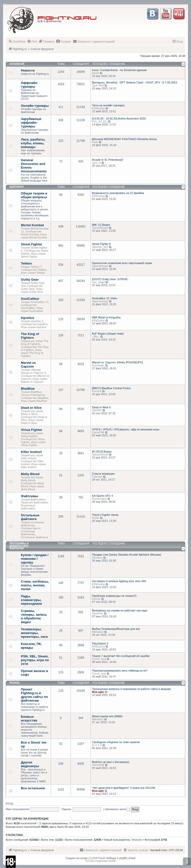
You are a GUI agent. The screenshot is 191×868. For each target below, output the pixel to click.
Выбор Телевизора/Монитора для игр (116, 629)
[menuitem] (17, 41)
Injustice (28, 318)
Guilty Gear (30, 280)
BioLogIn (98, 692)
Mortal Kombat (32, 225)
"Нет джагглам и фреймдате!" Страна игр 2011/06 (124, 788)
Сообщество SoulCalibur (29, 306)
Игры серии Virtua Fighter (33, 444)
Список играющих (103, 474)
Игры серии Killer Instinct (33, 466)
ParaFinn (98, 613)
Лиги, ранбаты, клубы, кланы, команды (33, 143)
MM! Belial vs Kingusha (106, 317)
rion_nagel (98, 282)
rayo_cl (96, 163)
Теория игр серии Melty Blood (32, 479)
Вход (9, 803)
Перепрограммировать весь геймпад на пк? (120, 671)
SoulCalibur (30, 299)
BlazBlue (28, 389)
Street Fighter (32, 244)
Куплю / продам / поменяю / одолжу (35, 559)
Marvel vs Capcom (28, 365)
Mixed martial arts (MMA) (107, 716)
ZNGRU (97, 410)
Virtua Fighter (32, 430)
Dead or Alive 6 (101, 407)
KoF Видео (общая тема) (108, 334)
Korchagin (98, 365)
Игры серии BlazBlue (34, 401)
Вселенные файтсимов (28, 507)
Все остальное (33, 788)
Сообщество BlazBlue (35, 398)
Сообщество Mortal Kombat (31, 233)
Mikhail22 (98, 632)
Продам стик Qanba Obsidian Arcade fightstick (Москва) (127, 555)
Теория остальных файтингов (33, 524)
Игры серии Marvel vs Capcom (34, 380)
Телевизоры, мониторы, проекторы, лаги (34, 633)
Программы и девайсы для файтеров (19, 546)
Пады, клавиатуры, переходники (31, 600)
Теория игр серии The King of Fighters (35, 342)
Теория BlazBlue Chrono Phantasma (33, 393)
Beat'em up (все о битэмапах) (111, 762)
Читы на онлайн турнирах (108, 105)
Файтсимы (29, 496)
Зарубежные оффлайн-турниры (31, 123)
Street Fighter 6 (101, 244)
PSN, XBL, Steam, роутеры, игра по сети (35, 660)
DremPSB (98, 432)
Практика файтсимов (34, 502)
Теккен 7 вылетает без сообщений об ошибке (121, 656)
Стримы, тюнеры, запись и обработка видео (34, 616)
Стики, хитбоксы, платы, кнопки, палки (35, 585)
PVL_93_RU (100, 121)
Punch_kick (99, 659)
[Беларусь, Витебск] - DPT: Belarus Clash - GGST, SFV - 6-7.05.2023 (135, 82)
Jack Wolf (98, 85)
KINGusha (98, 108)
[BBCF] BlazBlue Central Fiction (111, 388)
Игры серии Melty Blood (32, 488)
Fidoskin (97, 477)
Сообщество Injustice (34, 324)
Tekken (26, 263)
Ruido (96, 518)
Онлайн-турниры (35, 106)
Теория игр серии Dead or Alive (32, 413)
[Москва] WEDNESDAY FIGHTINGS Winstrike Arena (124, 139)
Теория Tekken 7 (31, 267)
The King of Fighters (30, 336)
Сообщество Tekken (34, 270)
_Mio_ (96, 337)
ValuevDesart (100, 228)
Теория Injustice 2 (32, 321)
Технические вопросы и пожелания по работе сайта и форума (131, 689)
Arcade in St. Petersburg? (108, 160)
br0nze (96, 599)
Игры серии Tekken (33, 273)
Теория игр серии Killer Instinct (32, 457)
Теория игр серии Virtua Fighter (32, 435)
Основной (17, 64)
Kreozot (97, 391)
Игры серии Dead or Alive (32, 421)
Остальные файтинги (30, 517)
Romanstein (99, 499)
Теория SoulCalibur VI (35, 302)
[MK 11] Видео (101, 225)
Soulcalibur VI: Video (105, 298)
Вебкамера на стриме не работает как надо (120, 610)
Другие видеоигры (30, 764)
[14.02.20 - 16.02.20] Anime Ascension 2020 (119, 118)
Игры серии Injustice (34, 327)
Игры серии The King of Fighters (32, 353)
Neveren (97, 558)
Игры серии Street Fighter (33, 255)
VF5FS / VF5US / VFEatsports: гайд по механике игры (126, 429)
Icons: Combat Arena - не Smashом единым (119, 70)
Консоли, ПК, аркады (31, 646)
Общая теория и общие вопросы (34, 195)
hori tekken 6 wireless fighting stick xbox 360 (119, 581)
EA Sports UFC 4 (102, 496)
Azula (95, 73)
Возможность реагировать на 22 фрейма (118, 193)
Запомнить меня (117, 809)
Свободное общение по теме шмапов (116, 742)
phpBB (92, 858)
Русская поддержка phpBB (100, 861)
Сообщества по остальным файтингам (31, 531)
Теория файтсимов (33, 499)
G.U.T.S (97, 745)
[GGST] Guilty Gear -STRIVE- (110, 279)
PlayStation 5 (100, 643)
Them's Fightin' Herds (105, 515)
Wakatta (137, 840)
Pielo (95, 142)
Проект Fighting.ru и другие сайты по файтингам (34, 695)
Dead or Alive (31, 408)
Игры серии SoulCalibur (32, 309)
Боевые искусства (29, 718)
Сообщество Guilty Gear (32, 287)
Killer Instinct (31, 452)
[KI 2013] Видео (102, 452)
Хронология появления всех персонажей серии (122, 263)
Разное (15, 683)
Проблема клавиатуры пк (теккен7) (114, 596)
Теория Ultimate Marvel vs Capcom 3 (33, 371)
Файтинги (16, 187)
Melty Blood (30, 474)
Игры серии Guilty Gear (32, 290)
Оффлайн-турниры (29, 85)
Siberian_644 (100, 247)
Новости (28, 70)
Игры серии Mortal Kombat (34, 236)
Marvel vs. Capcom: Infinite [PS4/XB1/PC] (118, 362)
